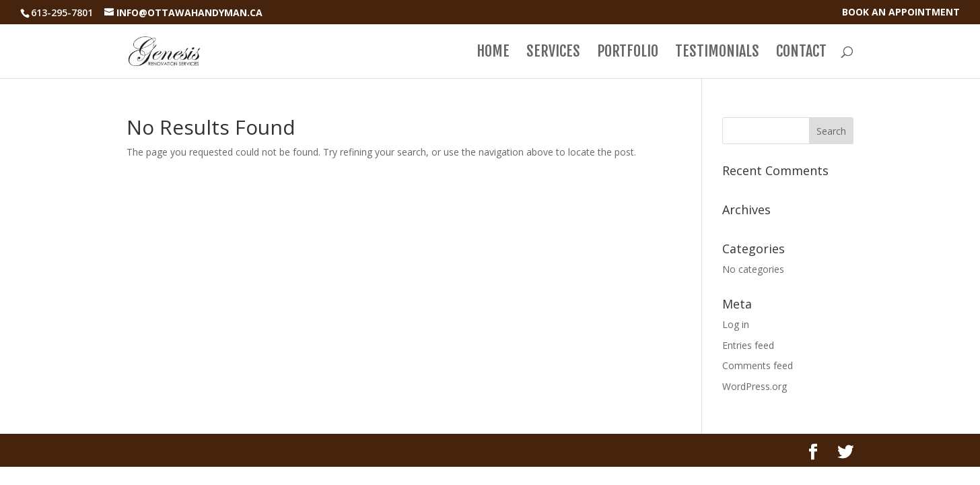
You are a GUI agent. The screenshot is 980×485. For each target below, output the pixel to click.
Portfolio (628, 53)
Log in (736, 324)
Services (553, 53)
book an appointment (901, 13)
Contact (801, 53)
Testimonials (717, 53)
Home (493, 53)
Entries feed (748, 345)
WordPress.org (755, 386)
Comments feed (758, 365)
